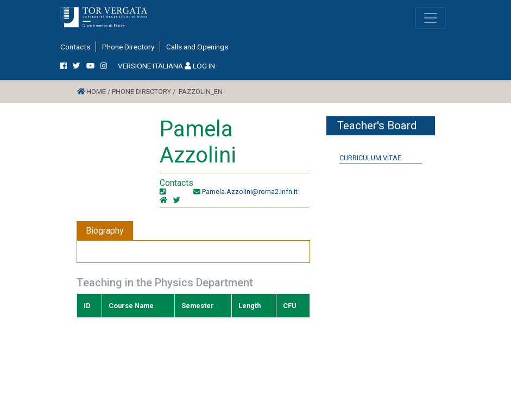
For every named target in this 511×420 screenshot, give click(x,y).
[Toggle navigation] (431, 18)
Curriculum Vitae (370, 158)
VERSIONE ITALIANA (150, 66)
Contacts (75, 47)
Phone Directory (128, 47)
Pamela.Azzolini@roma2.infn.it (250, 192)
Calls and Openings (197, 47)
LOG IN (200, 66)
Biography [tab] (105, 231)
